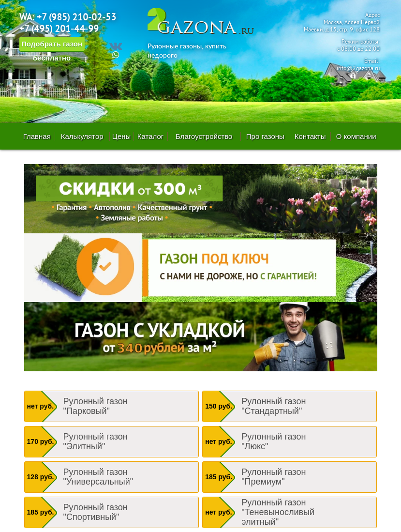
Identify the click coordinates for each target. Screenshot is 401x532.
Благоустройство (204, 136)
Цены (122, 136)
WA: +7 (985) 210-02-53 (68, 18)
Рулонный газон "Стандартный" (274, 406)
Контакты (310, 136)
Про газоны (265, 136)
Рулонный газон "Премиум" (274, 477)
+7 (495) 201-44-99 (59, 30)
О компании (356, 136)
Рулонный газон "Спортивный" (96, 512)
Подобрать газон (52, 46)
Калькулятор (82, 136)
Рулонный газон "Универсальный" (98, 477)
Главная (37, 136)
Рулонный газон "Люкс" (274, 441)
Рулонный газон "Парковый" (96, 406)
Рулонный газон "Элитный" (96, 441)
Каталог (151, 136)
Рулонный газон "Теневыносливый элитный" (278, 512)
